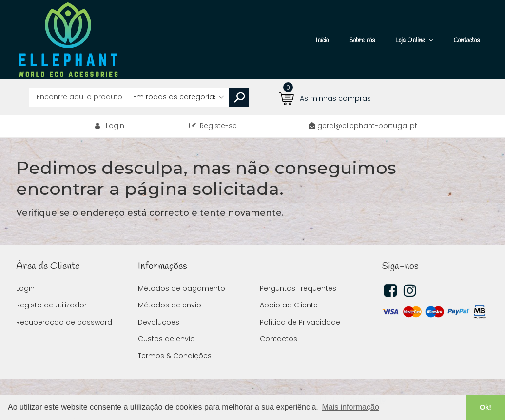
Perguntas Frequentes (298, 288)
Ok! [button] (486, 407)
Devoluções (159, 322)
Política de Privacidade (300, 322)
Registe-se (213, 126)
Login (115, 126)
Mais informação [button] (350, 407)
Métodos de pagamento (182, 288)
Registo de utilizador (51, 305)
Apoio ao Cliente (289, 305)
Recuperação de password (64, 322)
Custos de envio (166, 339)
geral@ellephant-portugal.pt (367, 126)
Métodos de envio (170, 305)
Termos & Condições (175, 356)
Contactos (279, 339)
